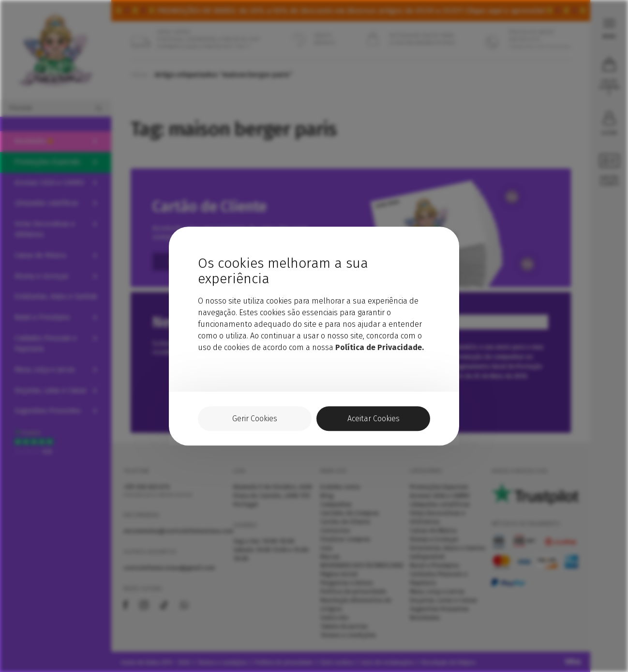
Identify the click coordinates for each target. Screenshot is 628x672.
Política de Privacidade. (380, 347)
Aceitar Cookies (374, 419)
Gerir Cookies (255, 419)
